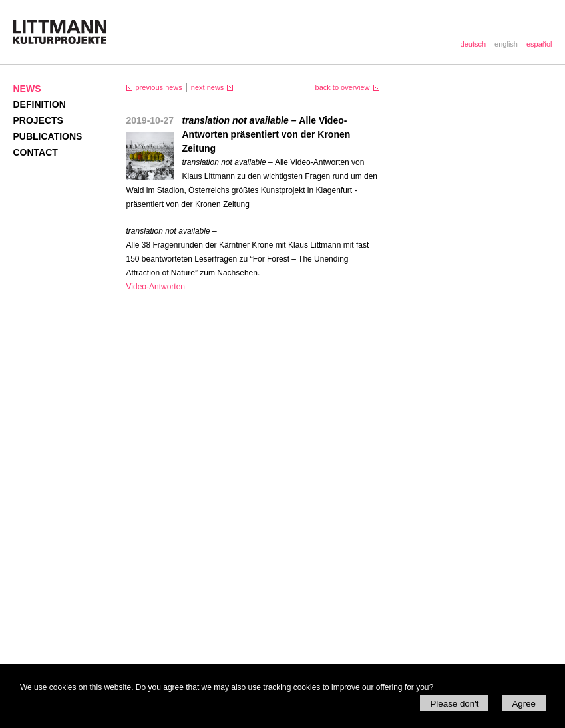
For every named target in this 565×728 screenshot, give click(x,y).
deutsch (473, 44)
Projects (38, 120)
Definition (40, 104)
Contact (36, 152)
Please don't (454, 704)
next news (208, 87)
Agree (524, 704)
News (27, 89)
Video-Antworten (156, 287)
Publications (48, 136)
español (539, 44)
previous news (159, 87)
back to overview (343, 87)
